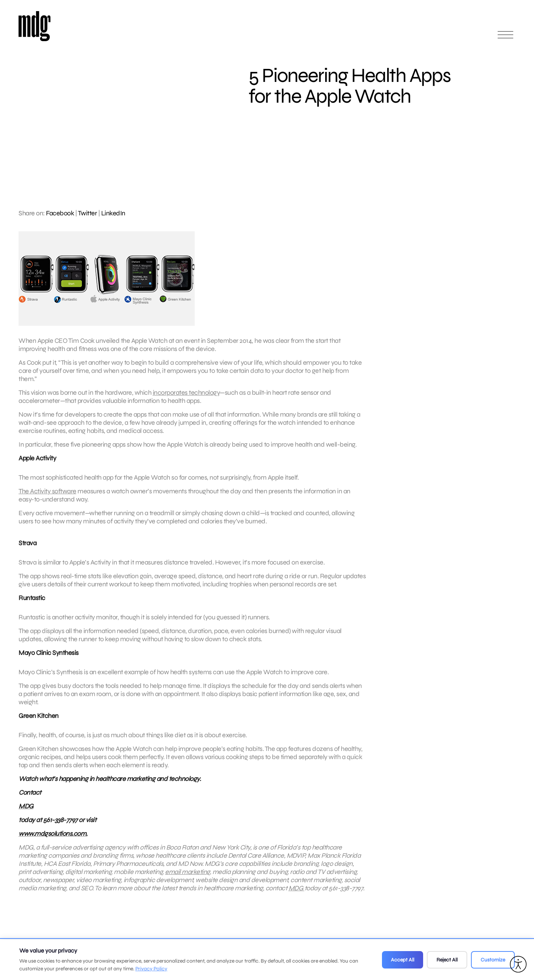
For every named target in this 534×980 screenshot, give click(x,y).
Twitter (88, 213)
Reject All (447, 960)
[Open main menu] (505, 38)
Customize (493, 960)
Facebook (60, 213)
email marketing (187, 876)
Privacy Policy (151, 969)
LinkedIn (113, 213)
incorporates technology (186, 397)
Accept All (403, 960)
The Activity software (47, 496)
